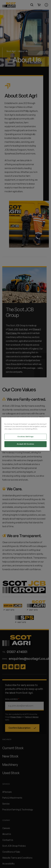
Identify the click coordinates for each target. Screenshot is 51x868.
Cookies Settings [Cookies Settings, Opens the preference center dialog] (25, 437)
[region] (25, 434)
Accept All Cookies (25, 444)
